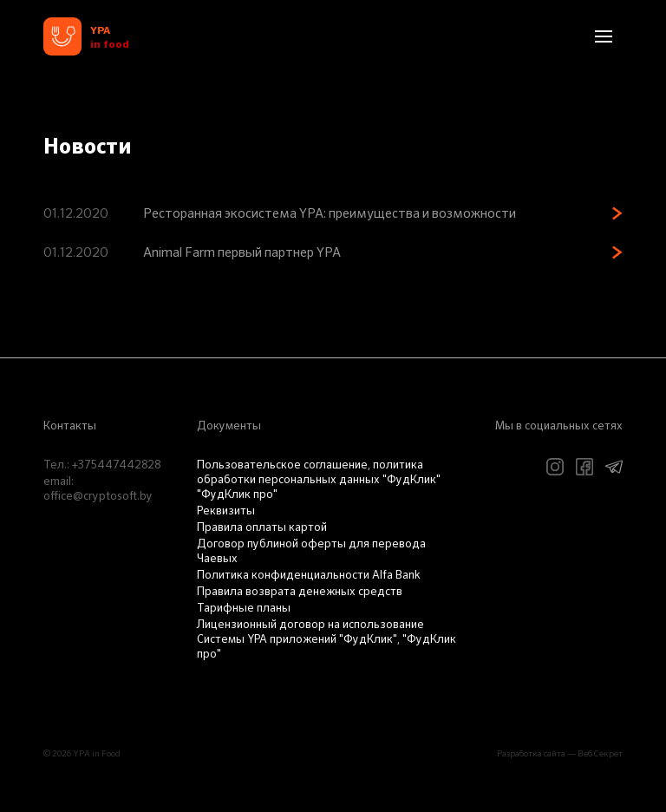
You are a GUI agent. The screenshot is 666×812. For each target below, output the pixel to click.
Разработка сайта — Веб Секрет (560, 754)
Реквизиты (226, 511)
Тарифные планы (244, 609)
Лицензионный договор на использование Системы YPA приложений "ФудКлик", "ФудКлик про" (326, 640)
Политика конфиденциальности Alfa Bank (309, 576)
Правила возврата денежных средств (300, 592)
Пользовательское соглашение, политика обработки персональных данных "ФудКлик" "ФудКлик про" (319, 480)
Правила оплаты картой (262, 528)
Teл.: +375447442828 (102, 465)
